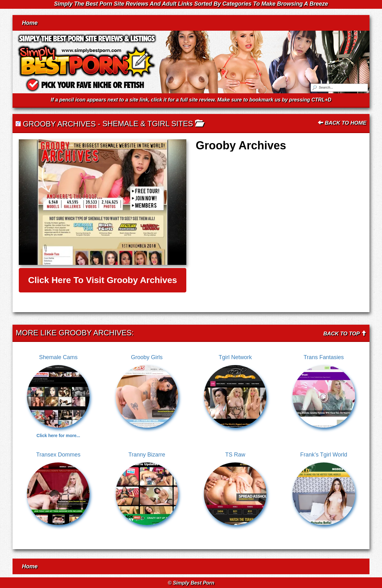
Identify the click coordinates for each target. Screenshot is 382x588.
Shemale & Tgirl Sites (148, 124)
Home (30, 23)
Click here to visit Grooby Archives (103, 280)
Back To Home (342, 123)
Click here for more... (58, 436)
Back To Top (345, 334)
